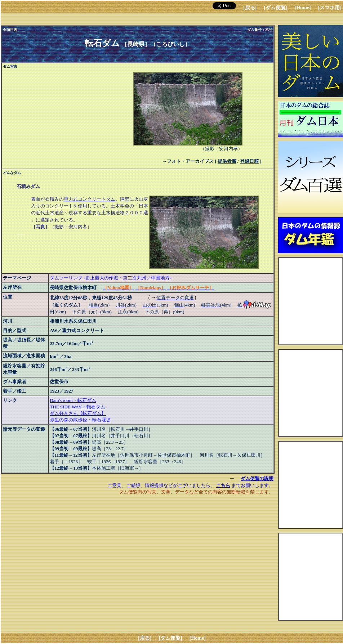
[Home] (303, 8)
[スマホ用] (330, 8)
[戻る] (250, 8)
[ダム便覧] (275, 8)
